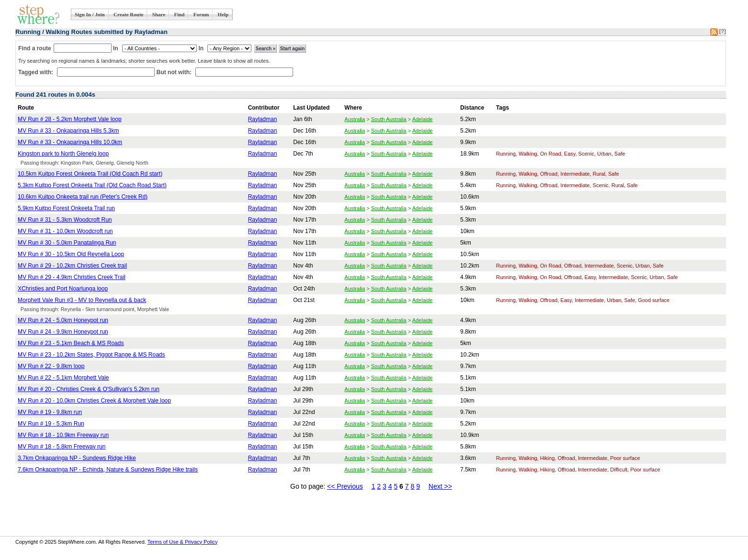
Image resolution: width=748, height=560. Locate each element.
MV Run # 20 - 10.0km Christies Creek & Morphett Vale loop (94, 401)
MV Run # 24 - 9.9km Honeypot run (63, 332)
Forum (201, 14)
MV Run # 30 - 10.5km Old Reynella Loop (71, 254)
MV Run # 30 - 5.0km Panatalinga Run (67, 243)
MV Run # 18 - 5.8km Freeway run (62, 447)
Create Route (128, 14)
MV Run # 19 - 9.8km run (50, 412)
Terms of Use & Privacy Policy (183, 542)
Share (159, 14)
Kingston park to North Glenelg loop (63, 154)
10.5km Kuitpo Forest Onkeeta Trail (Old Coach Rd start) (90, 174)
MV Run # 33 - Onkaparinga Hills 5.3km (68, 131)
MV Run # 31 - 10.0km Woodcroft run (65, 231)
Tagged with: (36, 72)
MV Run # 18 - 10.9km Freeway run (63, 435)
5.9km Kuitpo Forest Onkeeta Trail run (66, 208)
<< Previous (345, 486)
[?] (723, 31)
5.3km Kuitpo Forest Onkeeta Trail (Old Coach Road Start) (92, 185)
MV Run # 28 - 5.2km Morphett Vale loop (70, 119)
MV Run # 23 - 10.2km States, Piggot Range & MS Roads (91, 355)
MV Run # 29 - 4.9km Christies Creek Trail (72, 277)
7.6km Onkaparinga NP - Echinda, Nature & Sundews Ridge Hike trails (108, 470)
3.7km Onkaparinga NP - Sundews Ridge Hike (77, 458)
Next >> (440, 486)
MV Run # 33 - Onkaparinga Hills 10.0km (70, 142)
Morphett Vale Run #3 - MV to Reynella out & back (82, 300)
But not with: (175, 72)
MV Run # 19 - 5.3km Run (51, 424)
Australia (355, 119)
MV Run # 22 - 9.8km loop (51, 366)
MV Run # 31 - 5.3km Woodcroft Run (65, 220)
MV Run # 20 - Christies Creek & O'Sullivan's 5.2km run (89, 389)
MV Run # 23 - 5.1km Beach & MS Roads (71, 343)
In (116, 48)
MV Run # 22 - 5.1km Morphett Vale (63, 378)
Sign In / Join (90, 14)
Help (223, 14)
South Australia (389, 119)
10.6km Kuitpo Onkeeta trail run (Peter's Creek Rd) (83, 197)
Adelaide (423, 119)
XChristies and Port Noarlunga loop (63, 289)
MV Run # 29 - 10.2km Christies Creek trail (72, 266)
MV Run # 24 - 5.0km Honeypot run (63, 320)
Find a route (35, 48)
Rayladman (263, 119)
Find (179, 14)
